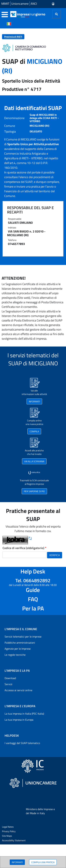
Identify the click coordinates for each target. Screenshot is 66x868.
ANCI (34, 4)
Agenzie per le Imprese (18, 649)
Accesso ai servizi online (18, 690)
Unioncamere (20, 4)
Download (10, 678)
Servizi (8, 684)
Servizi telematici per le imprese (23, 637)
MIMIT (5, 4)
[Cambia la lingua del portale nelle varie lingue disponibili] (9, 24)
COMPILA (34, 431)
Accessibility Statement (14, 840)
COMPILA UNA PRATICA (43, 862)
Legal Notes (8, 827)
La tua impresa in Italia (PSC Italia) (24, 714)
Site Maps (7, 836)
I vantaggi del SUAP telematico (22, 743)
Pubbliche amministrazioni (20, 643)
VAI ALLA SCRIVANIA (34, 461)
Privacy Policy (9, 831)
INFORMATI (17, 862)
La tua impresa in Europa (19, 720)
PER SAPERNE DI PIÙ (34, 491)
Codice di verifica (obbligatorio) (24, 548)
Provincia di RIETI (13, 37)
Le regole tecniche (15, 655)
